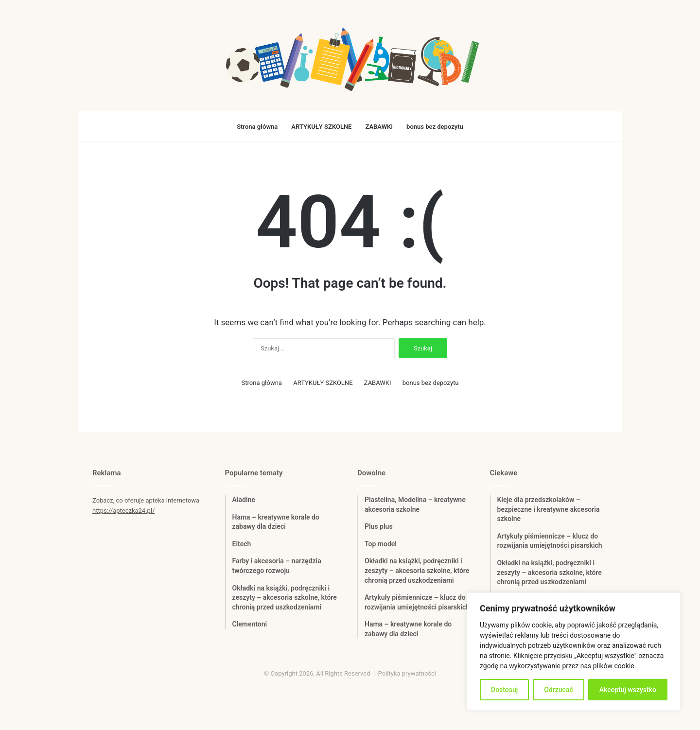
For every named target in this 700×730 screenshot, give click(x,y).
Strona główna (257, 127)
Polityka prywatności (407, 673)
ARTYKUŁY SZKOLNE (321, 127)
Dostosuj (504, 690)
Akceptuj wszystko (628, 690)
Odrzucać (558, 690)
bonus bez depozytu (435, 127)
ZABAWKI (379, 127)
